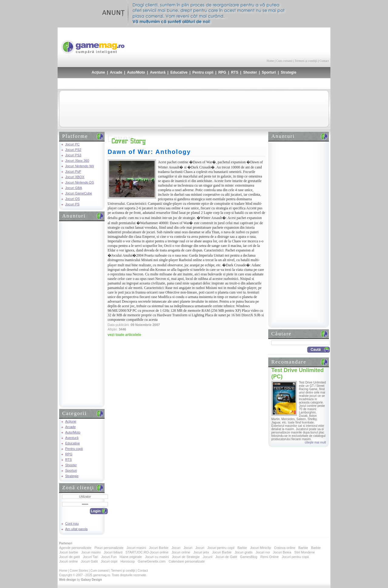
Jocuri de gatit (69, 557)
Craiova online (285, 548)
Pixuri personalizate (109, 548)
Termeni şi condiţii (306, 61)
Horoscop (127, 561)
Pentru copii (203, 72)
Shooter (250, 72)
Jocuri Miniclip (261, 548)
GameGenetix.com (152, 561)
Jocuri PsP (73, 171)
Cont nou (72, 523)
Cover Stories (79, 571)
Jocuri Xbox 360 (77, 161)
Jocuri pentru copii (221, 548)
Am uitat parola (76, 529)
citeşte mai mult (315, 442)
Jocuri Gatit (89, 561)
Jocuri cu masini (157, 557)
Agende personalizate (75, 548)
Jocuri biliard (113, 552)
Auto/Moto (136, 72)
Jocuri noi (263, 552)
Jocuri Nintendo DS (80, 182)
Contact (324, 61)
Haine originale (131, 557)
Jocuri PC (72, 144)
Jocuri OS (72, 199)
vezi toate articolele (124, 335)
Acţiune (98, 72)
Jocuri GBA (74, 188)
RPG (222, 72)
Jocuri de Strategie (186, 557)
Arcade (116, 72)
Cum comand (284, 61)
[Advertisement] (258, 42)
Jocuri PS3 (73, 155)
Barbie (242, 548)
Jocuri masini (136, 548)
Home (270, 61)
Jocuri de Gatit (226, 557)
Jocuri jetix (201, 552)
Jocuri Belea (282, 552)
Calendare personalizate (187, 561)
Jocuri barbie (69, 552)
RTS (235, 72)
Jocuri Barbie (159, 548)
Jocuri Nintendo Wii (80, 166)
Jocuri (176, 548)
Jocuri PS (72, 204)
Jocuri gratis (244, 552)
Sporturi (269, 72)
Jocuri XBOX (75, 177)
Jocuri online (181, 552)
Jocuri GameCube (79, 193)
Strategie (288, 72)
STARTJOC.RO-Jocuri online (147, 552)
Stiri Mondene (305, 552)
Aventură (158, 72)
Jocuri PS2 (73, 150)
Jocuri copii (109, 561)
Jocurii (208, 557)
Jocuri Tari (90, 557)
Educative (179, 72)
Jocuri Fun (109, 557)
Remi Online (270, 557)
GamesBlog (248, 557)
